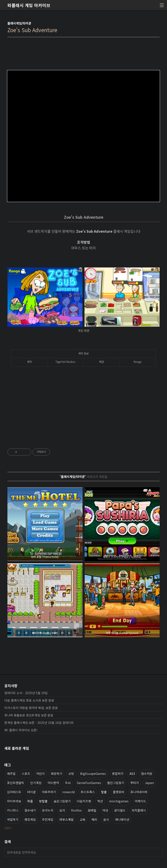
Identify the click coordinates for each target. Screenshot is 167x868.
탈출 (104, 792)
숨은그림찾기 (62, 801)
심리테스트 (14, 792)
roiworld (68, 792)
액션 (100, 801)
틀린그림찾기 (116, 783)
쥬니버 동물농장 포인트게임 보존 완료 (29, 715)
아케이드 (140, 801)
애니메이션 (122, 819)
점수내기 (30, 810)
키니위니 (13, 810)
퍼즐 (30, 801)
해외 (94, 819)
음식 (106, 819)
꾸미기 (135, 783)
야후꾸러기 (49, 792)
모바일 (92, 810)
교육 (83, 819)
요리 (62, 810)
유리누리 (48, 810)
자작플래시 (139, 810)
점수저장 (147, 774)
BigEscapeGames (93, 774)
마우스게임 (66, 819)
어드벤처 (53, 783)
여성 (105, 810)
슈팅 (71, 774)
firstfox (76, 810)
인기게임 (36, 783)
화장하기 (57, 774)
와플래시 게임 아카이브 (29, 5)
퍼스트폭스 (88, 792)
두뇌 (68, 783)
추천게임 (48, 819)
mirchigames (119, 801)
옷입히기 (118, 774)
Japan (149, 783)
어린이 (40, 774)
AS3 (132, 774)
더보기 (8, 828)
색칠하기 (13, 819)
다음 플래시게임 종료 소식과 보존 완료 (29, 700)
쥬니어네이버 (139, 792)
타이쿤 (32, 792)
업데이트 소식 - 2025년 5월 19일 (26, 693)
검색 (158, 852)
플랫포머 (119, 792)
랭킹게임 (30, 819)
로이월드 (120, 810)
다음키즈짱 (84, 801)
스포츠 (26, 774)
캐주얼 (11, 774)
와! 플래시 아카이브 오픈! (21, 730)
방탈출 (43, 801)
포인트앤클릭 (15, 783)
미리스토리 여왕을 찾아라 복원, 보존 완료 (31, 708)
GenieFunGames (89, 783)
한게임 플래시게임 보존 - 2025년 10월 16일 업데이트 (39, 723)
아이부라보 (14, 801)
